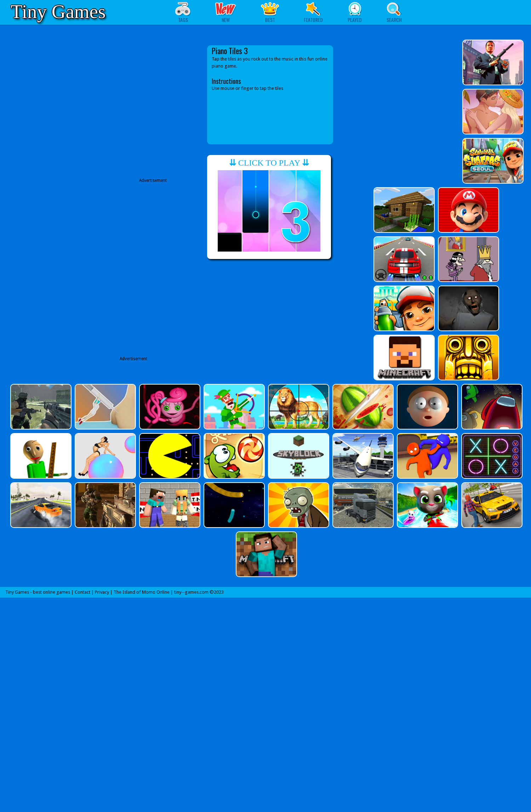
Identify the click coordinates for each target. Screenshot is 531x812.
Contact (82, 592)
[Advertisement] (146, 110)
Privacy (102, 592)
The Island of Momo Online (142, 592)
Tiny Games (58, 11)
